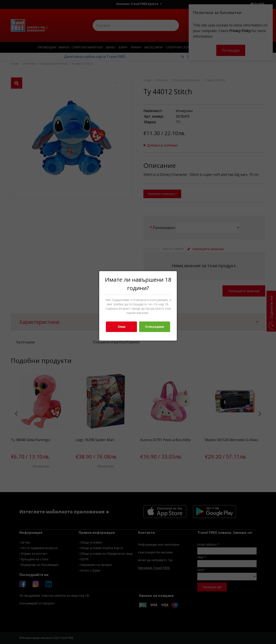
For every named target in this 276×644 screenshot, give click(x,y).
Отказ (121, 327)
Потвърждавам (155, 327)
